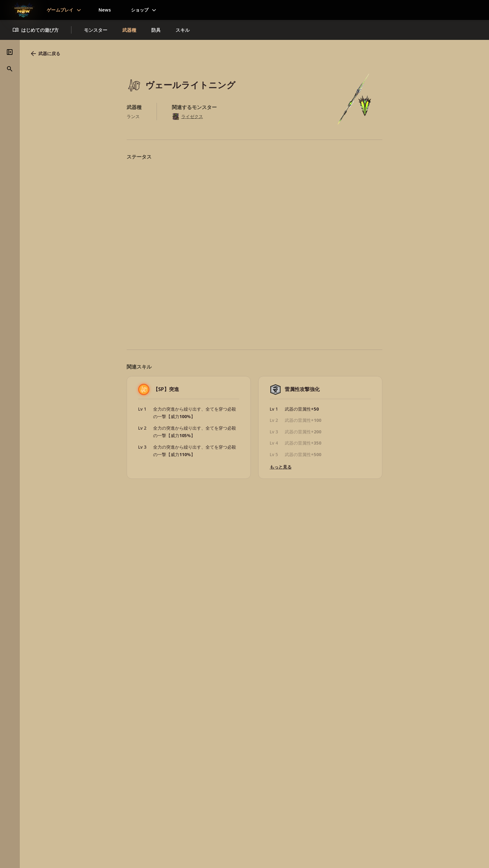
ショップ (140, 10)
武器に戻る (131, 54)
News (105, 10)
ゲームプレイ (60, 10)
